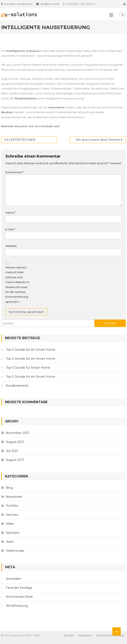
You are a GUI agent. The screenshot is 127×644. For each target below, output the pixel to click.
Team (10, 542)
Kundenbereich (17, 386)
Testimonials (15, 551)
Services (12, 515)
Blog (9, 488)
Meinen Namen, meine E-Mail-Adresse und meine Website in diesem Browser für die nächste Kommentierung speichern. (17, 285)
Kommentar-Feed (19, 597)
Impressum (85, 635)
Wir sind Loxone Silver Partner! (98, 140)
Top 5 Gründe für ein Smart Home (31, 350)
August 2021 (15, 442)
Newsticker (14, 497)
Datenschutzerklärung (110, 635)
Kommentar (15, 172)
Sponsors (13, 533)
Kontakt (69, 635)
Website (11, 246)
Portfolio (12, 506)
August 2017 (15, 460)
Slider (10, 524)
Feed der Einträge (19, 588)
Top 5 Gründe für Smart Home (28, 368)
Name (10, 213)
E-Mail (10, 229)
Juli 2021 (12, 451)
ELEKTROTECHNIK (21, 140)
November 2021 (18, 433)
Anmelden (14, 579)
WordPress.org (17, 606)
